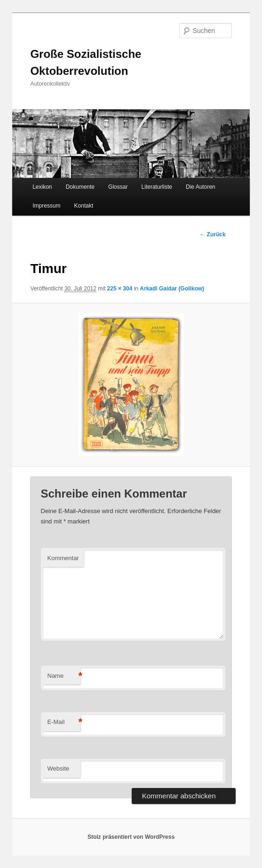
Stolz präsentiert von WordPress (131, 837)
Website (59, 768)
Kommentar (63, 558)
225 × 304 (120, 289)
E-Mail (64, 722)
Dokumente (80, 187)
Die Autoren (201, 187)
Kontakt (84, 206)
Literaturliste (157, 187)
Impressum (46, 206)
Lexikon (42, 187)
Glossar (118, 187)
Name (64, 676)
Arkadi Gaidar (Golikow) (172, 289)
